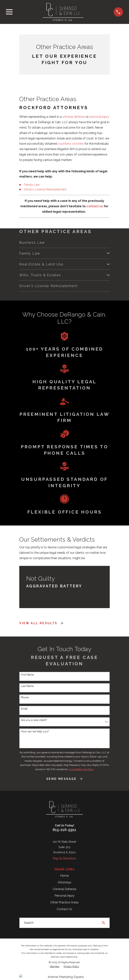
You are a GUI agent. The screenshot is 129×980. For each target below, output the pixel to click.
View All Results (38, 623)
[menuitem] (64, 242)
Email (24, 709)
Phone (25, 697)
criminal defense (74, 117)
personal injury (99, 117)
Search (29, 923)
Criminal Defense (64, 889)
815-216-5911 (64, 830)
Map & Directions (64, 858)
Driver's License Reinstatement (45, 189)
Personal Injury (64, 896)
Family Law (32, 185)
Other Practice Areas (64, 902)
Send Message (61, 779)
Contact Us (64, 909)
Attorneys (64, 882)
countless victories (71, 144)
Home (64, 876)
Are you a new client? (34, 720)
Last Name (27, 686)
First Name (27, 675)
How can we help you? (35, 731)
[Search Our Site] (104, 923)
